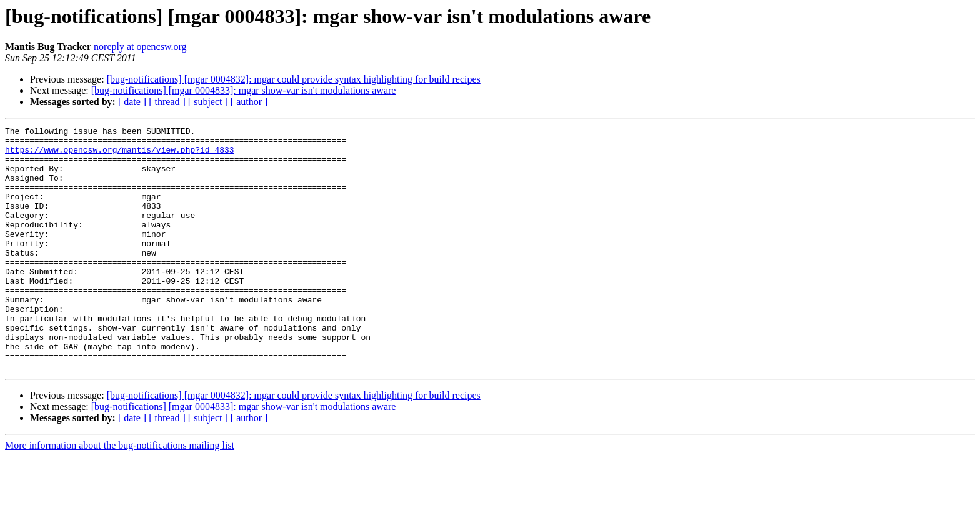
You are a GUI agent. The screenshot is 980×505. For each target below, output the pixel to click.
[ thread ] (167, 102)
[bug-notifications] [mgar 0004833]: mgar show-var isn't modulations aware (244, 90)
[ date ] (132, 102)
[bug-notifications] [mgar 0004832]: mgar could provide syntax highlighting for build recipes (294, 79)
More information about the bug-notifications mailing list (120, 494)
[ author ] (249, 102)
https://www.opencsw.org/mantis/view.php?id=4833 (120, 155)
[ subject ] (208, 102)
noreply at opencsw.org (140, 47)
